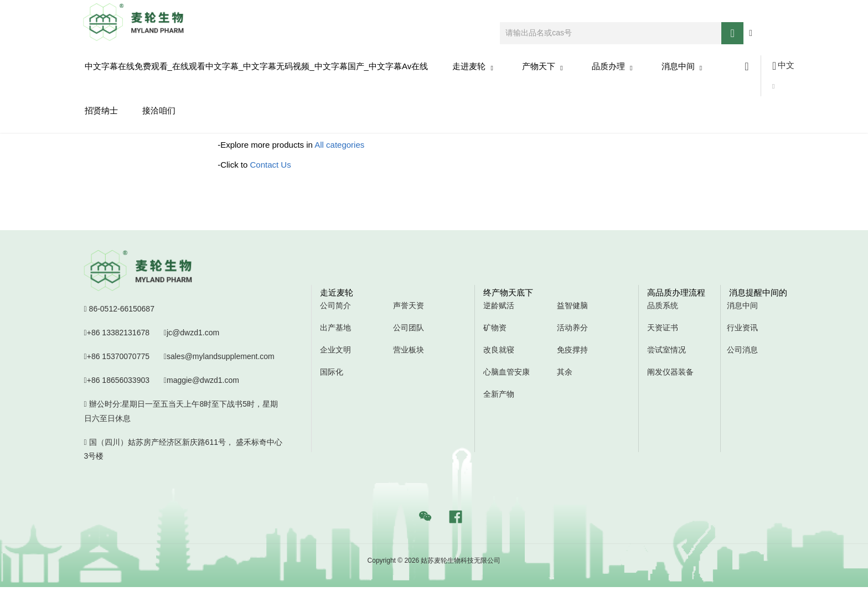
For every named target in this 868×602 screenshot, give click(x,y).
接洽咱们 (159, 110)
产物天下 (542, 67)
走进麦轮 (473, 67)
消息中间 (682, 67)
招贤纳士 (101, 110)
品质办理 (612, 67)
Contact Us (271, 165)
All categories (339, 145)
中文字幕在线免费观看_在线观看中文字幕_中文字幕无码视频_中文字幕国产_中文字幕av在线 (257, 66)
